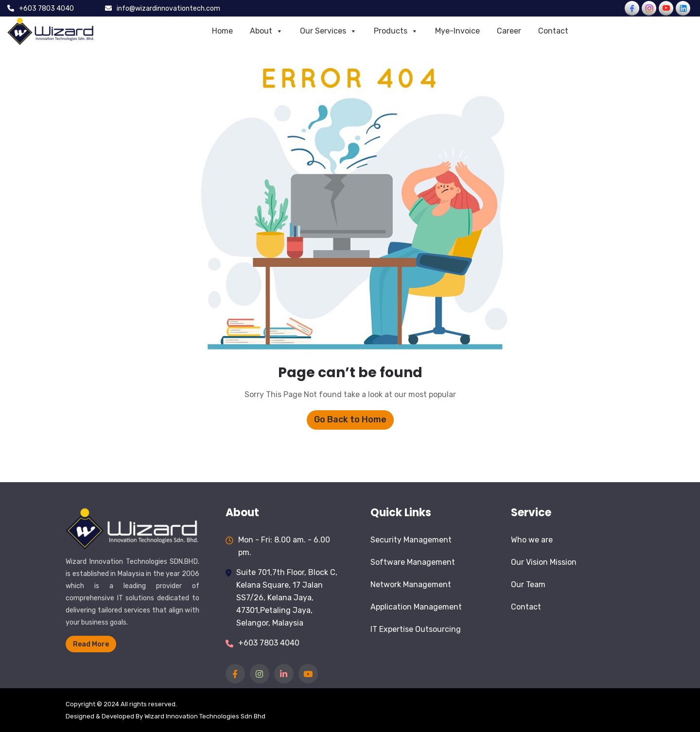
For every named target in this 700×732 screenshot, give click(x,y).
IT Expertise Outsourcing (416, 629)
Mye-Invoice (457, 31)
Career (509, 31)
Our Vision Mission (544, 562)
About (266, 31)
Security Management (411, 540)
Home (222, 31)
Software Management (413, 562)
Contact (553, 31)
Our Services (328, 31)
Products (396, 31)
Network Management (411, 584)
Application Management (416, 607)
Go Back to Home (350, 419)
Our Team (528, 584)
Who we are (532, 540)
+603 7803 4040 (269, 643)
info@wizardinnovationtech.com (168, 9)
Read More (91, 644)
